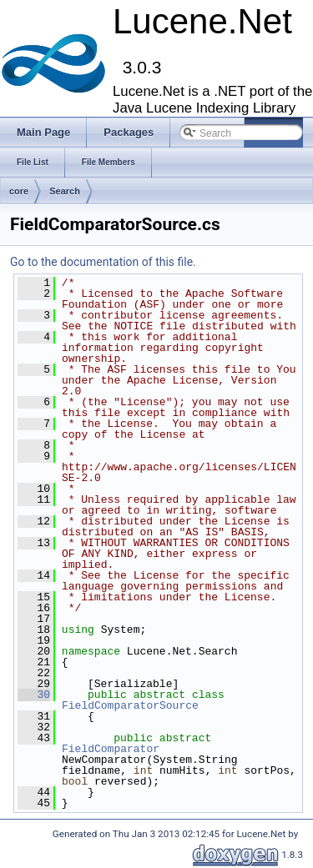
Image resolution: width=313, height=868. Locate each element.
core (19, 191)
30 (34, 695)
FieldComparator (111, 749)
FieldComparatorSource (130, 705)
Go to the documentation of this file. (103, 262)
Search (65, 191)
